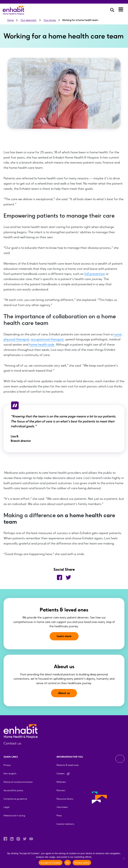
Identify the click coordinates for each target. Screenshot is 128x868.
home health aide (42, 345)
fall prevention (95, 274)
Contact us (12, 743)
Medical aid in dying (14, 815)
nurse (117, 334)
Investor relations (65, 824)
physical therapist (16, 339)
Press (59, 815)
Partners (61, 790)
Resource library (65, 799)
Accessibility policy (13, 790)
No (68, 863)
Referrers (61, 782)
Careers (63, 773)
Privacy (7, 765)
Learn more (64, 636)
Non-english (10, 773)
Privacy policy (82, 863)
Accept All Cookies (50, 863)
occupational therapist (47, 339)
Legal (7, 807)
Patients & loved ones (68, 765)
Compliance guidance (15, 799)
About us (64, 693)
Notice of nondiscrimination (18, 782)
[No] (124, 858)
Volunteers (62, 807)
